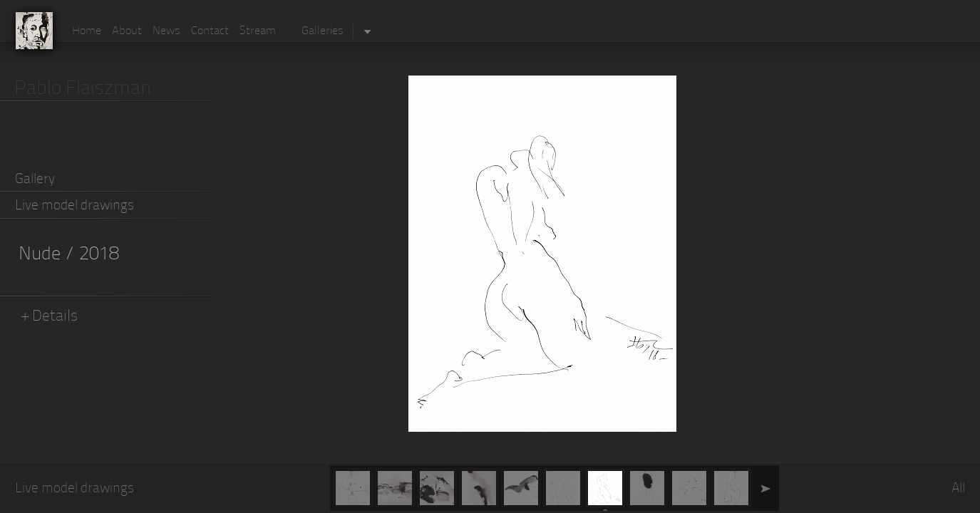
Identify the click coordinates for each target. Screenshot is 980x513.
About (127, 31)
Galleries (323, 31)
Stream (258, 31)
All (958, 489)
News (166, 31)
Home (87, 31)
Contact (210, 31)
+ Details (50, 317)
